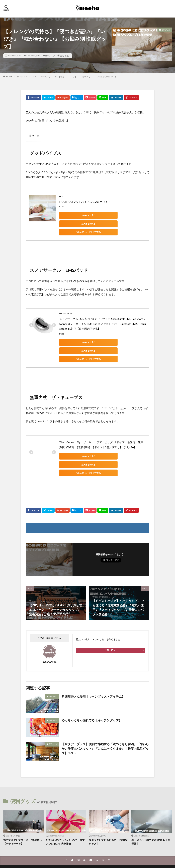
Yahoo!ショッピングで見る (74, 224)
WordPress (110, 856)
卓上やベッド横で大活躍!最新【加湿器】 (151, 817)
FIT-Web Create (79, 856)
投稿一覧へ (110, 625)
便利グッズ (50, 56)
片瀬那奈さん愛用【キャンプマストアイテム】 (93, 671)
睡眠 (67, 56)
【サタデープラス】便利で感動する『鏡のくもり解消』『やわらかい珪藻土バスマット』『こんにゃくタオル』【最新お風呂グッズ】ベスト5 (105, 724)
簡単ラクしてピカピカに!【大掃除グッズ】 (108, 817)
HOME (9, 77)
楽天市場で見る (106, 215)
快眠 (62, 56)
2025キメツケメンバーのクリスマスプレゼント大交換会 (65, 817)
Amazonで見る (74, 215)
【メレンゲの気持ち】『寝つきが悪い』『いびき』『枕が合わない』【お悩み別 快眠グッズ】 (75, 77)
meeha (98, 852)
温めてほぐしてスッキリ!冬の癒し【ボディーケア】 (23, 817)
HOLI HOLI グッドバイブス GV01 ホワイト (85, 202)
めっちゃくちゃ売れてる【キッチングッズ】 (92, 695)
